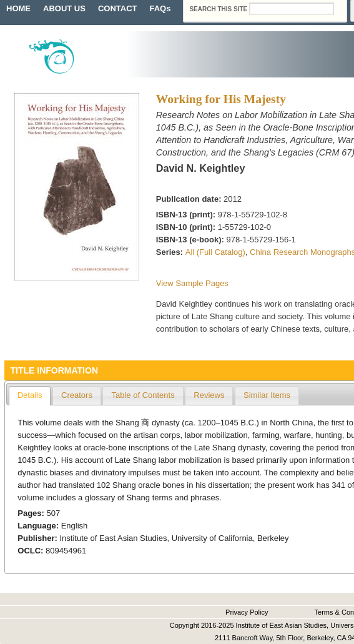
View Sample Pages (192, 283)
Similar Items (267, 395)
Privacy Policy (247, 612)
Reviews (209, 395)
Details (30, 395)
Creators (77, 395)
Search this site (219, 9)
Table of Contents (143, 395)
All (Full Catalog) (215, 252)
